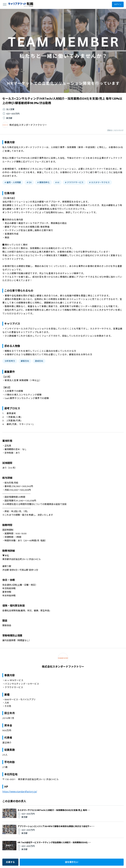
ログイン (118, 4)
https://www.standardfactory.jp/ (20, 792)
